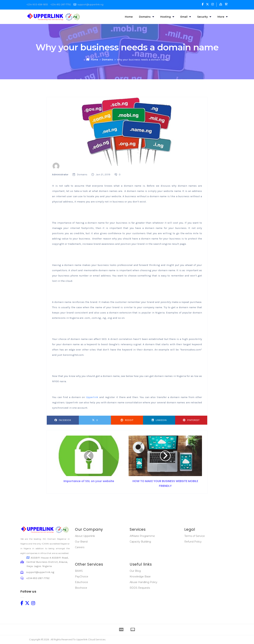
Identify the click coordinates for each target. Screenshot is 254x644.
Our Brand (81, 542)
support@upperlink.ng (90, 4)
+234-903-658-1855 (37, 4)
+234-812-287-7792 (61, 4)
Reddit (127, 420)
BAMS (79, 571)
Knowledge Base (140, 577)
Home (129, 17)
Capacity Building (140, 542)
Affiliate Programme (142, 536)
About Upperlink (85, 536)
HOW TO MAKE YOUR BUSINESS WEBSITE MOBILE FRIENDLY (165, 483)
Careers (80, 547)
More (223, 17)
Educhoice (81, 582)
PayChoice (82, 577)
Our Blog (135, 571)
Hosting (167, 17)
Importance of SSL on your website (89, 481)
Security (204, 17)
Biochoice (81, 588)
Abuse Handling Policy (143, 582)
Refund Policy (193, 542)
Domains (146, 17)
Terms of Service (195, 536)
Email (186, 17)
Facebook (63, 420)
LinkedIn (159, 420)
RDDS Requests (140, 588)
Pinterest (191, 420)
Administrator (60, 175)
